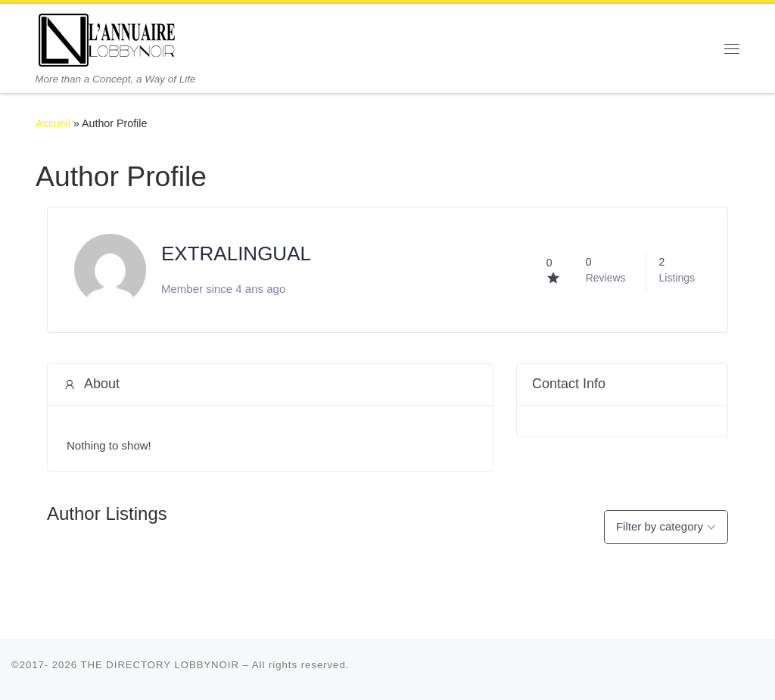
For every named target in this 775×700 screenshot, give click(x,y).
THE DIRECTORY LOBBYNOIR (160, 665)
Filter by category (660, 526)
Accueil (53, 123)
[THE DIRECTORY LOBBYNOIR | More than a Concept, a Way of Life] (107, 38)
